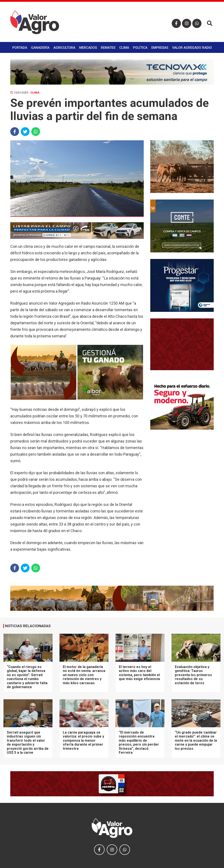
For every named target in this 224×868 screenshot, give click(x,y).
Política (140, 48)
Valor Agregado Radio (192, 48)
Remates (108, 48)
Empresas (160, 48)
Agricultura (64, 48)
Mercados (88, 48)
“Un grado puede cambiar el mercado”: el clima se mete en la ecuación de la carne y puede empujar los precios (196, 740)
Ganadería (40, 48)
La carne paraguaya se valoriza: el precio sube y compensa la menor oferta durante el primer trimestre (83, 740)
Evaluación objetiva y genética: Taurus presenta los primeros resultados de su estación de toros (193, 675)
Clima (124, 48)
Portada (20, 48)
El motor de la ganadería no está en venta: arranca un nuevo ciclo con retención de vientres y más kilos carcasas (84, 675)
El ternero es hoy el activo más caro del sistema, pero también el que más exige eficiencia (139, 673)
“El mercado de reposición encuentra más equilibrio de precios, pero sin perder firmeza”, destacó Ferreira (139, 742)
